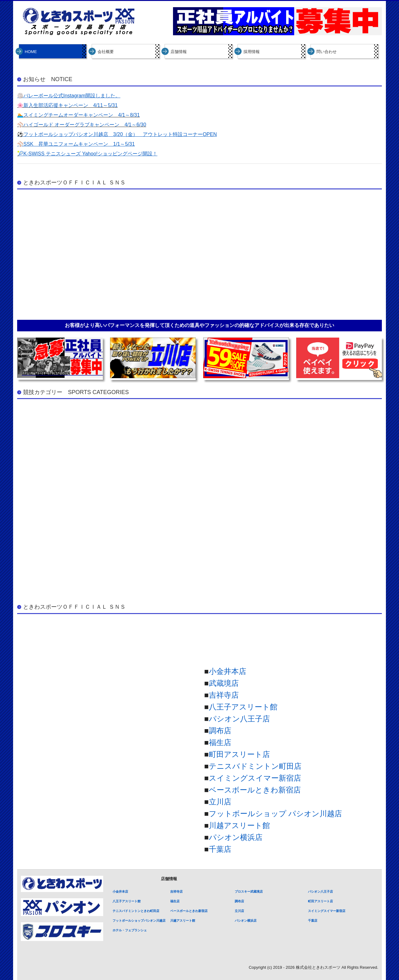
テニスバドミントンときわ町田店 (136, 911)
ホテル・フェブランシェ (130, 930)
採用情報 (252, 52)
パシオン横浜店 (236, 837)
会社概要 (106, 52)
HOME (31, 52)
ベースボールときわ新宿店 (255, 790)
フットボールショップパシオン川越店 (139, 921)
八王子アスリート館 (243, 707)
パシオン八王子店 (239, 719)
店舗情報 (179, 52)
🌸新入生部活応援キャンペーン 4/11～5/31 (67, 105)
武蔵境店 (224, 683)
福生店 (220, 742)
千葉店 (220, 849)
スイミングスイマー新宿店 (255, 778)
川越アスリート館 (239, 825)
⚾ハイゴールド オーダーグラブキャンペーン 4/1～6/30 (82, 125)
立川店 (220, 802)
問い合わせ (327, 52)
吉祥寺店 (224, 695)
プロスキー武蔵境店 (249, 892)
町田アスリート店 (239, 754)
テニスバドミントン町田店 (255, 766)
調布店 (220, 731)
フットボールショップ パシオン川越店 (276, 814)
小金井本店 (228, 671)
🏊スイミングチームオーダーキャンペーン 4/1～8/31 (78, 115)
